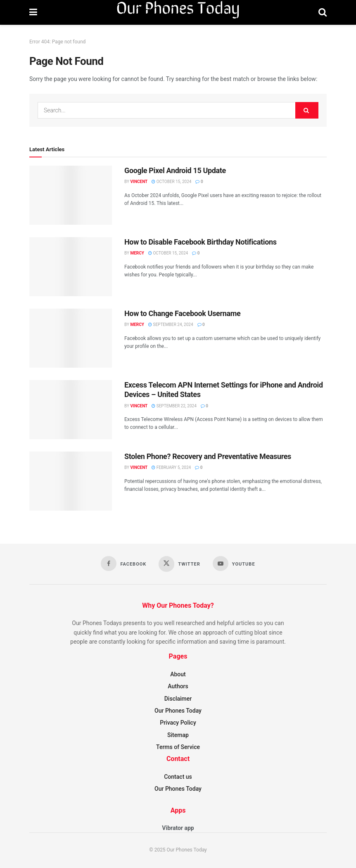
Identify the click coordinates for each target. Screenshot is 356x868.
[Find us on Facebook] (123, 564)
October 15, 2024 (171, 182)
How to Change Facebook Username (182, 313)
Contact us (178, 777)
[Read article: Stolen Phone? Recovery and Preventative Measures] (71, 481)
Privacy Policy (178, 723)
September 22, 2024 (174, 406)
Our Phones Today (178, 711)
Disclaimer (178, 699)
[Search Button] (323, 12)
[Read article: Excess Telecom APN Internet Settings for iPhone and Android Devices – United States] (71, 410)
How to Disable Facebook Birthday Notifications (201, 242)
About (178, 674)
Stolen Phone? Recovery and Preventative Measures (208, 456)
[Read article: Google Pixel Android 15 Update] (71, 195)
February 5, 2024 (171, 467)
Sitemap (178, 735)
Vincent (139, 182)
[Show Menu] (33, 12)
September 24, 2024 (171, 325)
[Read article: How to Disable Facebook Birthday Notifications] (71, 267)
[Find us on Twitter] (179, 564)
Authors (178, 686)
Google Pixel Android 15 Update (175, 170)
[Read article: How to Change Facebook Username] (71, 338)
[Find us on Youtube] (234, 564)
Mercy (137, 253)
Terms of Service (178, 747)
